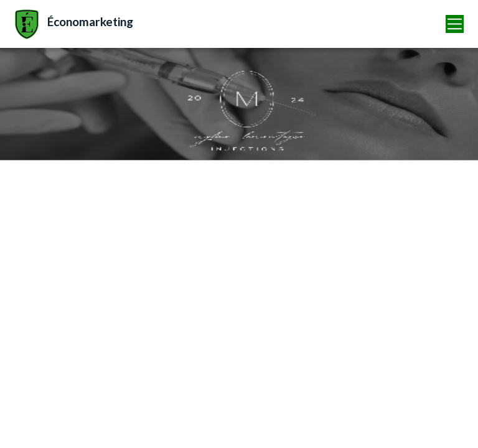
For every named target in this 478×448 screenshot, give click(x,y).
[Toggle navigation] (455, 24)
